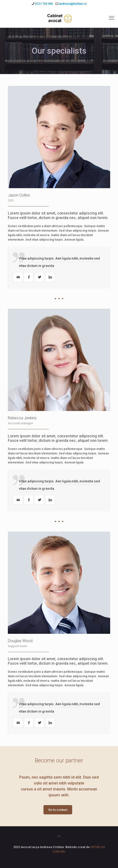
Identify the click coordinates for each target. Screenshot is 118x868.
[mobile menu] (112, 18)
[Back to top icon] (59, 836)
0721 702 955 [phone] (44, 4)
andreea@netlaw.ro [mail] (73, 4)
